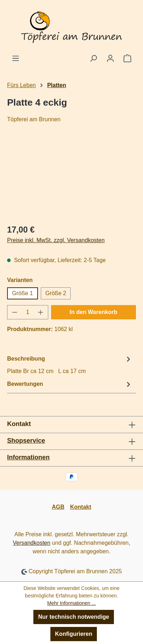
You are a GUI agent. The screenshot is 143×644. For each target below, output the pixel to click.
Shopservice (26, 441)
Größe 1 (23, 293)
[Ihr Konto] (110, 58)
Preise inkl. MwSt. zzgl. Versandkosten (56, 240)
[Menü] (16, 58)
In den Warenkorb (93, 312)
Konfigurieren (74, 634)
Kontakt (81, 507)
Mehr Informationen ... (71, 603)
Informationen (28, 457)
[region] (71, 178)
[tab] (70, 365)
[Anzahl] (28, 312)
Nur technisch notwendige (73, 617)
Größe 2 (56, 293)
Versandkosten (32, 543)
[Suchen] (93, 58)
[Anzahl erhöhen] (41, 312)
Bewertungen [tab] (70, 384)
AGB (58, 507)
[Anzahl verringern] (15, 312)
